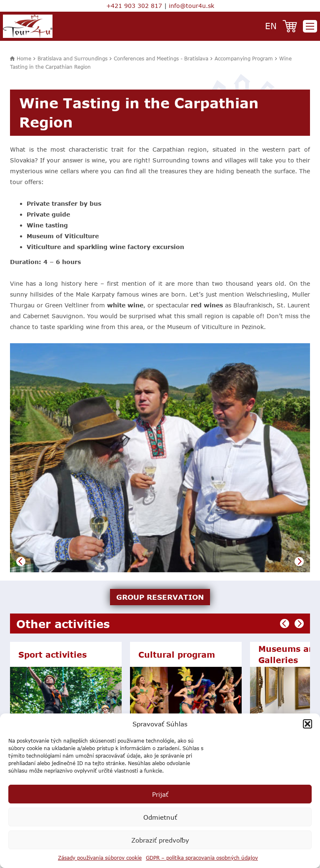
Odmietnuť (160, 817)
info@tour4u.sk (191, 6)
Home (24, 58)
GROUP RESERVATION (160, 597)
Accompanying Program (244, 58)
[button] (307, 724)
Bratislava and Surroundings (72, 58)
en (271, 26)
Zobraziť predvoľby (160, 840)
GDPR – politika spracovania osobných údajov (202, 858)
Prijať (160, 794)
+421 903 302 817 (134, 6)
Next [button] (299, 561)
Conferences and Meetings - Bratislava (161, 58)
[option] (160, 458)
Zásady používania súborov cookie (100, 858)
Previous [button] (21, 561)
